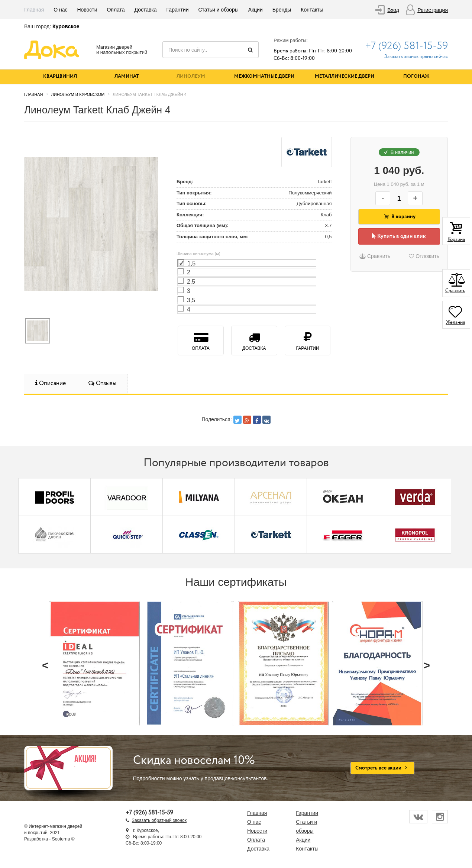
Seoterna (61, 839)
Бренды (282, 10)
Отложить (424, 256)
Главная (34, 10)
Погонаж (416, 76)
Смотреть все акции (383, 768)
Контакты (312, 10)
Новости (87, 10)
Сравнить (375, 256)
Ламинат (127, 76)
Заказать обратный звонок (159, 820)
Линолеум (191, 76)
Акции (256, 10)
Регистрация (433, 10)
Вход (393, 10)
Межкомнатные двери (264, 76)
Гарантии (178, 10)
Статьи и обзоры (218, 10)
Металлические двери (345, 76)
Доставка (146, 10)
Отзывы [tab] (102, 383)
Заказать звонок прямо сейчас (416, 57)
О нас (60, 10)
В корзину (399, 217)
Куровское (66, 26)
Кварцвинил (60, 76)
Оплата (116, 10)
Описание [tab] (51, 383)
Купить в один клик (399, 236)
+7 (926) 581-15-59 (406, 46)
